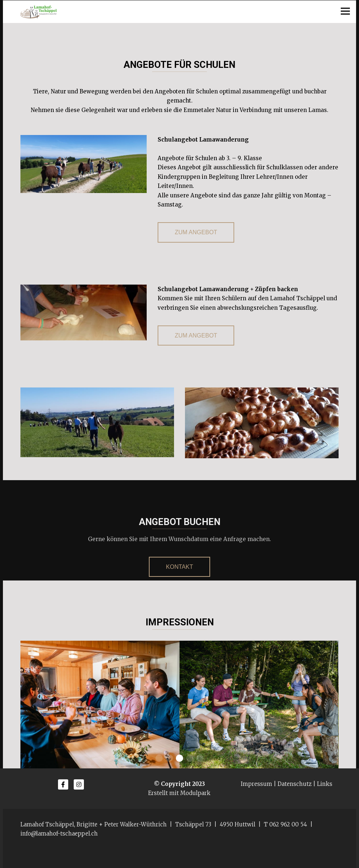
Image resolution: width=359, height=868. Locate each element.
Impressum (256, 784)
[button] (159, 758)
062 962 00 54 (288, 824)
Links (325, 784)
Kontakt (179, 567)
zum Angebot (196, 232)
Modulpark (195, 793)
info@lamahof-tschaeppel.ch (59, 834)
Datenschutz (295, 784)
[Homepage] (179, 12)
